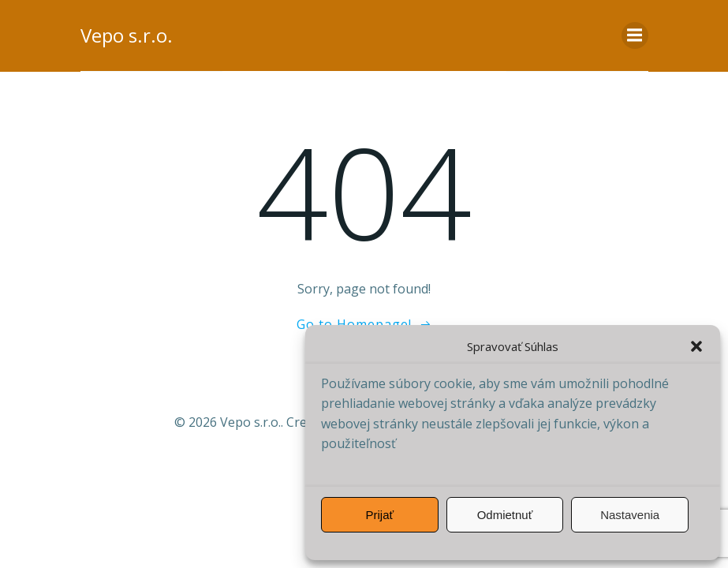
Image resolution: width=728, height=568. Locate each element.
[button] (696, 346)
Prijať (380, 515)
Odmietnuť (505, 515)
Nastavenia (630, 515)
